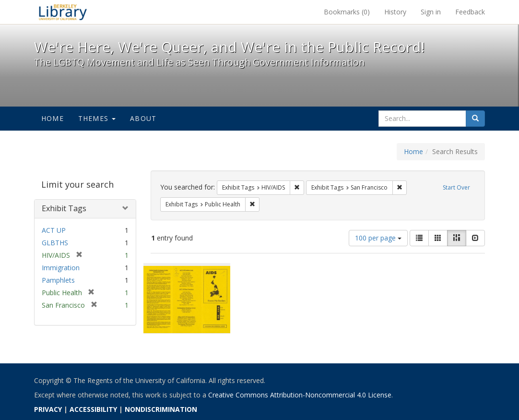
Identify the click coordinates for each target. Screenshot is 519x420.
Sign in (431, 12)
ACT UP (54, 230)
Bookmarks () (347, 12)
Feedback (470, 12)
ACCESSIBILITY (93, 409)
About (143, 118)
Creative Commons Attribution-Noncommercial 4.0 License (300, 395)
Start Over (456, 187)
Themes (97, 118)
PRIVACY (48, 409)
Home (53, 118)
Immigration (61, 268)
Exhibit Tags (64, 208)
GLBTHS (55, 243)
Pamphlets (58, 280)
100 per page (378, 238)
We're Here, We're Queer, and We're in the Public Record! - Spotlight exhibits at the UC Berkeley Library (63, 12)
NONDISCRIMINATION (161, 409)
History (395, 12)
